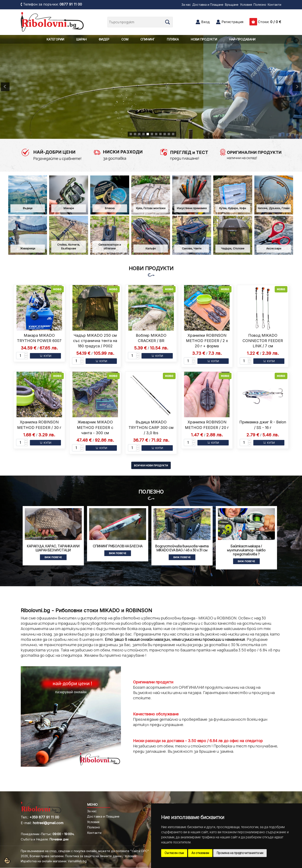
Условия (246, 5)
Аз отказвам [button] (200, 853)
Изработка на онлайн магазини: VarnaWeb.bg (54, 861)
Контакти (274, 5)
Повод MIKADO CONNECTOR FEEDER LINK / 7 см (263, 341)
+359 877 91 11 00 (44, 817)
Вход (206, 22)
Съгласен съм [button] (174, 853)
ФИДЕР (104, 39)
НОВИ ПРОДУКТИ (204, 39)
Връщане (232, 5)
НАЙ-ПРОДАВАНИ (242, 39)
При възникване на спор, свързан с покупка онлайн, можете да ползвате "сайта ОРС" (85, 851)
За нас (186, 5)
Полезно (260, 5)
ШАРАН (81, 39)
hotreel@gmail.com (48, 823)
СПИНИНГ (148, 39)
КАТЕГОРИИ (55, 39)
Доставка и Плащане (208, 5)
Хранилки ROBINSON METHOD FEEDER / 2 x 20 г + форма (207, 341)
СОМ (125, 39)
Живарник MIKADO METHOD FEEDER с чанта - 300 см (95, 427)
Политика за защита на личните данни (93, 856)
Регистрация (232, 22)
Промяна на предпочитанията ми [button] (240, 853)
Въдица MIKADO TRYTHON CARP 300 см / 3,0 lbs (151, 427)
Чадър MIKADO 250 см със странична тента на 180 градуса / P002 (95, 341)
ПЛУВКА (173, 39)
